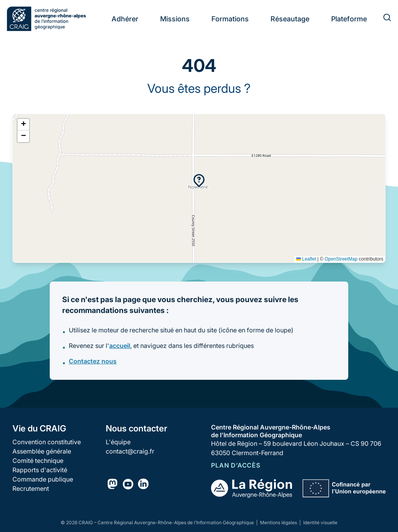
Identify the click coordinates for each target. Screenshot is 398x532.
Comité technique (38, 461)
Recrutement (31, 489)
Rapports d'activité (40, 470)
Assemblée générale (42, 451)
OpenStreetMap (341, 259)
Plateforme (349, 19)
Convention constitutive (47, 442)
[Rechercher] (382, 19)
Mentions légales (279, 522)
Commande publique (43, 479)
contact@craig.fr (130, 451)
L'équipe (118, 442)
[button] (199, 181)
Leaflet (306, 259)
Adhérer (125, 19)
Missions (175, 19)
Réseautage (290, 19)
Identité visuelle (320, 522)
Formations (230, 19)
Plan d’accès (236, 465)
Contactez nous (93, 361)
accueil (120, 346)
